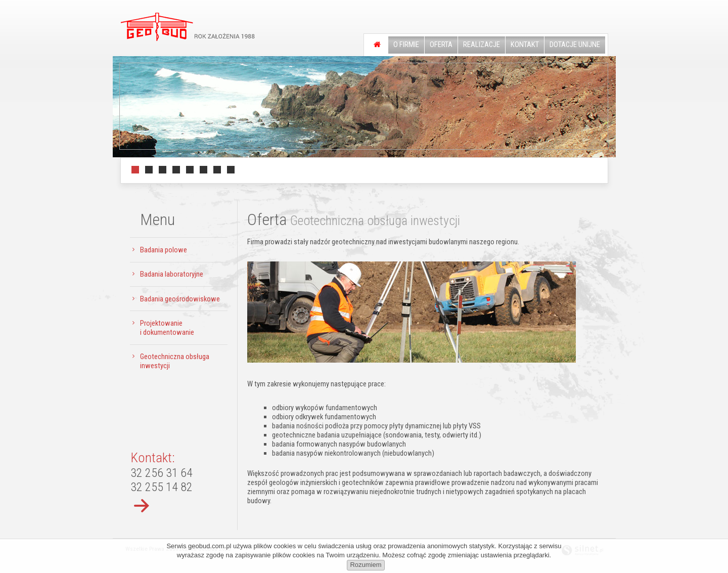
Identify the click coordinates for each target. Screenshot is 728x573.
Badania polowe (164, 250)
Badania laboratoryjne (172, 274)
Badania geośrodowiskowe (180, 299)
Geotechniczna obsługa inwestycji (175, 361)
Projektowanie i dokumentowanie (167, 328)
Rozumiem (366, 565)
